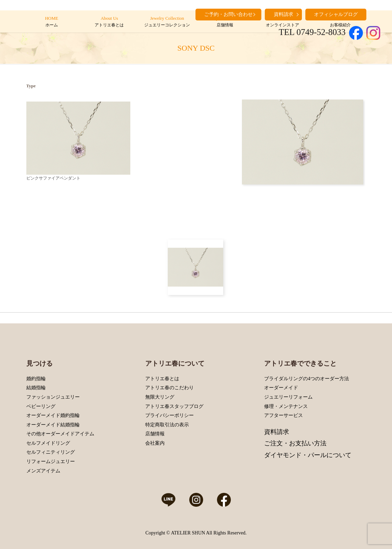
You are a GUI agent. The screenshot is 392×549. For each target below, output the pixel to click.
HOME (51, 22)
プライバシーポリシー (169, 415)
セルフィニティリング (51, 452)
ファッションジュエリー (53, 397)
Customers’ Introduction (340, 22)
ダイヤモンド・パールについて (308, 455)
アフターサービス (284, 415)
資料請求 (277, 432)
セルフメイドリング (48, 443)
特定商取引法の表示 (167, 425)
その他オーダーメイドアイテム (60, 434)
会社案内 (155, 443)
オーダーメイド (281, 388)
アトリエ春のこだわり (169, 388)
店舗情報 (155, 434)
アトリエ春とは (162, 379)
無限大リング (160, 397)
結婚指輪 (36, 388)
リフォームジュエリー (51, 461)
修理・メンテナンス (286, 406)
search (375, 14)
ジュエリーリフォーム (288, 397)
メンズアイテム (43, 471)
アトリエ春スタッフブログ (174, 406)
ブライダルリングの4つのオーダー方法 (307, 379)
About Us (109, 22)
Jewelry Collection (167, 22)
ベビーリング (41, 406)
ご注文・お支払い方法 (295, 443)
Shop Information (225, 22)
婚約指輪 (36, 379)
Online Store (283, 22)
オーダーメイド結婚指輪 (53, 425)
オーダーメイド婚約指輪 (53, 415)
